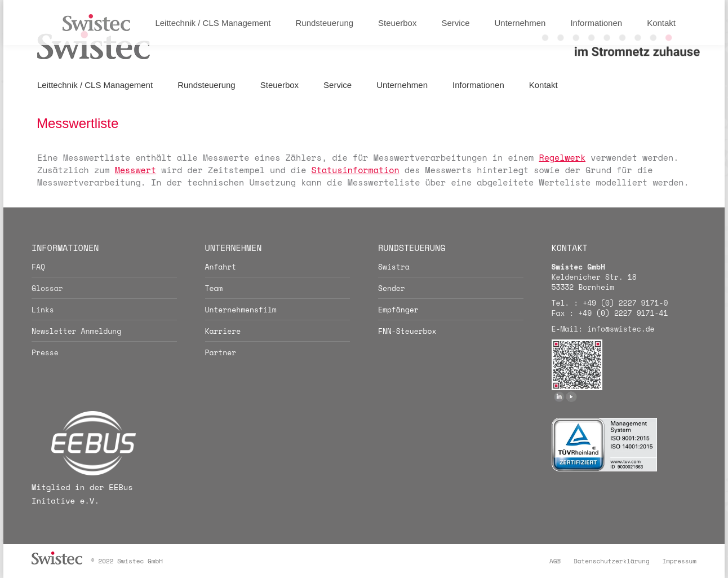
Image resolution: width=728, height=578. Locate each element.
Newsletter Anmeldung (76, 331)
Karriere (223, 331)
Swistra (394, 267)
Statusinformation (356, 170)
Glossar (47, 288)
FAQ (38, 267)
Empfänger (398, 310)
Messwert (136, 170)
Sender (392, 288)
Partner (221, 352)
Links (43, 310)
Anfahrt (221, 267)
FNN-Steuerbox (407, 331)
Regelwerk (562, 157)
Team (214, 288)
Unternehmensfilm (241, 310)
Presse (45, 352)
